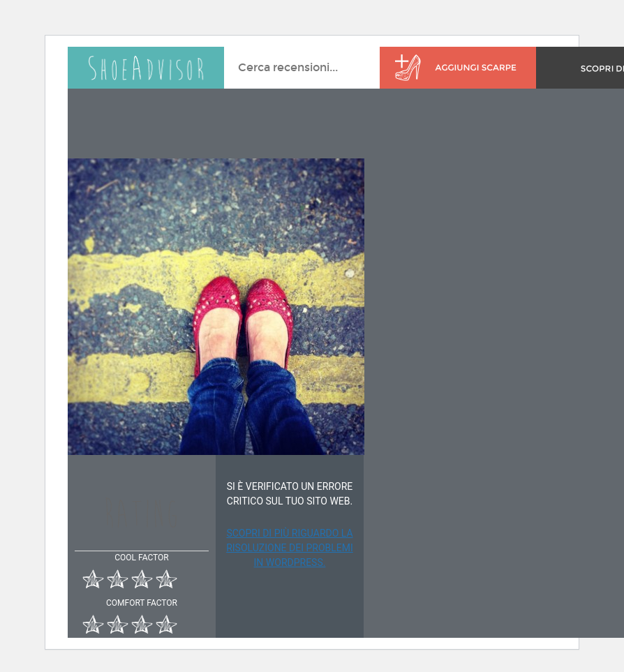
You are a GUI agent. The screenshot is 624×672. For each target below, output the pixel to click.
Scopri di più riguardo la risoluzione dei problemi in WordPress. (290, 548)
